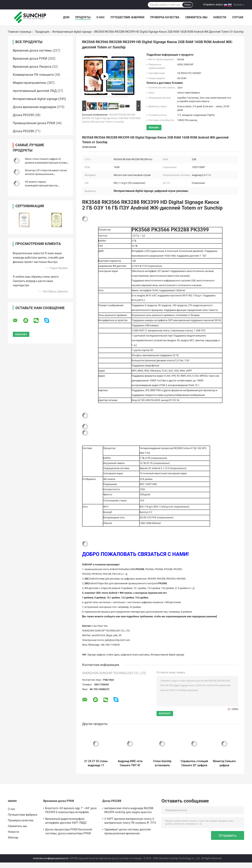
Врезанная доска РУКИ (30, 59)
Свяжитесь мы (196, 17)
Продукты (83, 17)
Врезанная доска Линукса (32, 67)
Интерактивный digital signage (72, 32)
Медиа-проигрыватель (30, 83)
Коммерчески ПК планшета (33, 75)
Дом (66, 17)
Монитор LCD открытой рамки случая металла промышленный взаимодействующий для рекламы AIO (47, 174)
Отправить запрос (213, 5)
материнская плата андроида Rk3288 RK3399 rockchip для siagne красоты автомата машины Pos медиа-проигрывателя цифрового (129, 811)
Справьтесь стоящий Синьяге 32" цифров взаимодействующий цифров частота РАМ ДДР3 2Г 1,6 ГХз (194, 763)
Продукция (42, 32)
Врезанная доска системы (32, 50)
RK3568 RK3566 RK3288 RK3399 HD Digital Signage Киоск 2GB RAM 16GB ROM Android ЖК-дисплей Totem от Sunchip (111, 118)
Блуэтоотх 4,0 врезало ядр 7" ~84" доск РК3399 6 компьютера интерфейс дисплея (71, 811)
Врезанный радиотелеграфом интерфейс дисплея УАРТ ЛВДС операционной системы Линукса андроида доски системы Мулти (67, 821)
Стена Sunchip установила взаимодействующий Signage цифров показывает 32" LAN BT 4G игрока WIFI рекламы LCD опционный (162, 763)
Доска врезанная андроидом (34, 107)
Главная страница (19, 32)
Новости (220, 17)
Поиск (188, 5)
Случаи (238, 17)
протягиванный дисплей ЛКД (35, 91)
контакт (154, 127)
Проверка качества (165, 17)
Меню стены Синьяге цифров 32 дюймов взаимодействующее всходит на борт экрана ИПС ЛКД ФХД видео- (46, 163)
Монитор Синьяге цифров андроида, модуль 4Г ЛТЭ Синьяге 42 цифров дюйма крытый (224, 763)
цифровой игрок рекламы (135, 655)
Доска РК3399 (23, 115)
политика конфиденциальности (50, 858)
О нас (101, 17)
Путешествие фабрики (127, 17)
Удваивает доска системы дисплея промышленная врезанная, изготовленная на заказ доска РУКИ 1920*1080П (128, 832)
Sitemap (13, 837)
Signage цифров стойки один (103, 655)
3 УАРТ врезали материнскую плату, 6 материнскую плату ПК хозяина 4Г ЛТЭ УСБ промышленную (130, 821)
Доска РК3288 (23, 131)
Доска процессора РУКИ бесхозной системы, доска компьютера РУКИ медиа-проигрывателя (69, 832)
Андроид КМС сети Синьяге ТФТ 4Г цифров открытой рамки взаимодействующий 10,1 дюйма (130, 763)
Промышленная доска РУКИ (34, 123)
